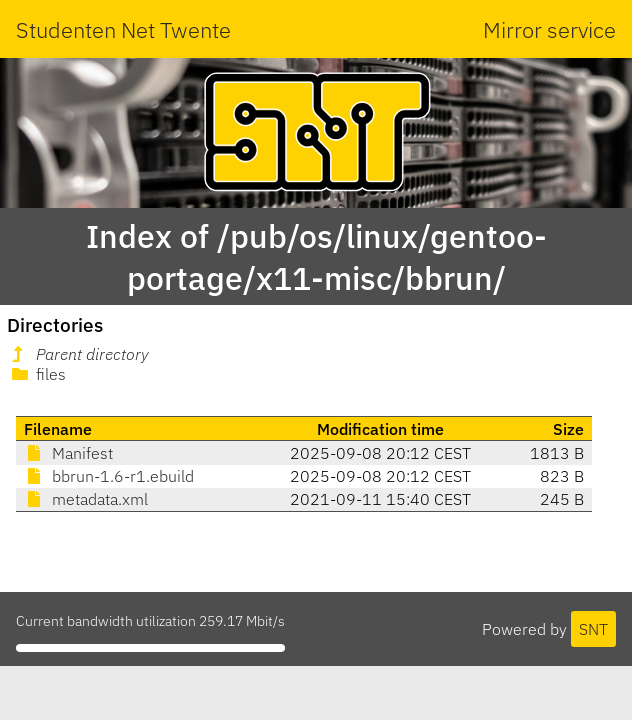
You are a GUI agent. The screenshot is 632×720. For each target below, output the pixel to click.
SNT (593, 629)
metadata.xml (86, 499)
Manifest (68, 453)
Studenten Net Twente (123, 29)
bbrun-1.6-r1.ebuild (109, 476)
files (37, 374)
